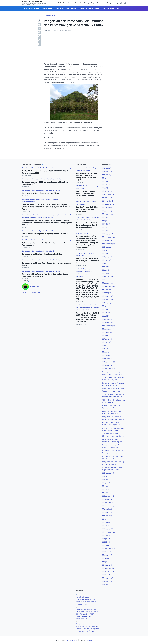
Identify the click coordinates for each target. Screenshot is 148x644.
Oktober (107, 198)
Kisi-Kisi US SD (89, 305)
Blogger (89, 640)
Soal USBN (91, 253)
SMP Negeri (26, 217)
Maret (107, 175)
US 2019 (97, 307)
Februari (107, 171)
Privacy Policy (89, 3)
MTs (65, 215)
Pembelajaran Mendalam (84, 274)
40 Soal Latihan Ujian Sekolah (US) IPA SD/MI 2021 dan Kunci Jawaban (87, 261)
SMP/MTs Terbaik (37, 217)
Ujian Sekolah (80, 256)
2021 (107, 509)
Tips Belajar (79, 276)
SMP (93, 202)
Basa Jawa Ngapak (38, 190)
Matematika (79, 271)
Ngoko (59, 179)
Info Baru (86, 186)
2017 (107, 250)
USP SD (86, 233)
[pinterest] (39, 40)
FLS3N (32, 199)
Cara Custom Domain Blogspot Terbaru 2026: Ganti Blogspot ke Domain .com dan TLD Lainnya (87, 629)
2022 (106, 535)
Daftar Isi (62, 3)
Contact (78, 3)
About (70, 3)
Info (84, 202)
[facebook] (39, 25)
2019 (107, 332)
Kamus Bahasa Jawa (52, 231)
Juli (106, 188)
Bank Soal (79, 233)
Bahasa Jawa (26, 179)
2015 (107, 168)
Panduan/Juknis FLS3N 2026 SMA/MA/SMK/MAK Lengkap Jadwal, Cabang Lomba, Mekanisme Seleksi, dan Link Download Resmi (46, 207)
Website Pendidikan (32, 2)
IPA (85, 253)
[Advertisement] (74, 47)
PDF (77, 307)
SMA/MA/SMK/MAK (28, 202)
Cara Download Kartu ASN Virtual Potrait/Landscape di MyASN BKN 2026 (86, 602)
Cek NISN (79, 186)
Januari (107, 211)
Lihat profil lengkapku (31, 293)
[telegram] (39, 36)
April (106, 178)
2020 (107, 476)
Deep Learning (113, 3)
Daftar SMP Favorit (28, 215)
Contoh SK (41, 168)
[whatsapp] (39, 32)
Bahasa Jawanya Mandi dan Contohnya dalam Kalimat (43, 254)
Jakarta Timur (58, 215)
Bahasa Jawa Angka (39, 179)
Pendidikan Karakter (38, 240)
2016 (107, 208)
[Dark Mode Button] (121, 3)
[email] (39, 44)
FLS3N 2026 (40, 199)
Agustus (107, 191)
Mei (106, 181)
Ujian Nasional (49, 217)
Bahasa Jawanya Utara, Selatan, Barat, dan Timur (40, 193)
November (108, 201)
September (108, 195)
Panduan (55, 199)
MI (96, 305)
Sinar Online (35, 287)
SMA (88, 202)
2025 (107, 552)
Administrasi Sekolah (29, 168)
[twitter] (39, 29)
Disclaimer (101, 3)
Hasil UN (78, 202)
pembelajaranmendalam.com (86, 609)
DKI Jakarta (39, 215)
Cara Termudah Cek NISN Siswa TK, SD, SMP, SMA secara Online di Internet (85, 193)
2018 (107, 293)
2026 (107, 575)
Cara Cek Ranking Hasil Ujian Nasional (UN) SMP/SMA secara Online (87, 209)
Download (50, 168)
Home (53, 3)
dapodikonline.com (82, 597)
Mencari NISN (80, 188)
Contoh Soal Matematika (84, 269)
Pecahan (88, 271)
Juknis (48, 199)
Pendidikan (26, 240)
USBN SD (89, 310)
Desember (108, 204)
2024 (107, 542)
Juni (106, 185)
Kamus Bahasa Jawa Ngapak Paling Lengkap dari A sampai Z (45, 234)
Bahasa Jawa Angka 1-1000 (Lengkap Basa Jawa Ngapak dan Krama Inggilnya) (86, 225)
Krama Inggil (51, 179)
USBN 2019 (80, 310)
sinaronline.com (81, 624)
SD (81, 307)
